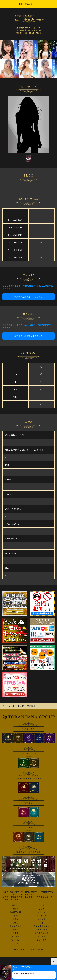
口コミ (16, 944)
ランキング (41, 916)
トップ (41, 905)
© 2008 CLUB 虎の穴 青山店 (29, 950)
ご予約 (16, 923)
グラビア (42, 912)
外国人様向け (42, 930)
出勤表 (16, 909)
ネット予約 (41, 940)
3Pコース (16, 930)
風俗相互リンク (41, 933)
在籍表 (41, 909)
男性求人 (42, 937)
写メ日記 (15, 940)
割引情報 (42, 919)
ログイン (41, 923)
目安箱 (16, 933)
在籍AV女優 (16, 912)
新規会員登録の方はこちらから (28, 297)
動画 (16, 916)
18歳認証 (16, 905)
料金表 (16, 919)
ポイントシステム (42, 926)
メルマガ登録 (15, 926)
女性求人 (15, 937)
